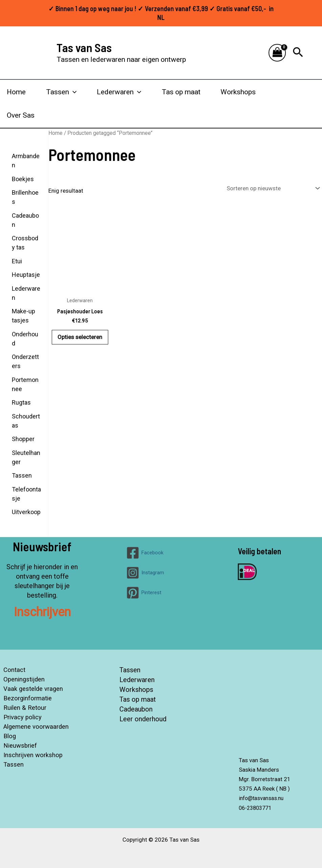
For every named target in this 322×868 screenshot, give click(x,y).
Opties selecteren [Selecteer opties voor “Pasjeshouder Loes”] (80, 337)
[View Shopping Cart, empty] (277, 53)
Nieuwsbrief (18, 746)
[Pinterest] (144, 593)
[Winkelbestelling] (273, 188)
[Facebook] (145, 553)
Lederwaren (137, 679)
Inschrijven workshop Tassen (31, 760)
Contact (12, 670)
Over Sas (21, 115)
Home (16, 92)
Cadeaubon (136, 708)
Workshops (238, 92)
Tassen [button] (61, 92)
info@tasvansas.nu (263, 798)
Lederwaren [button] (119, 92)
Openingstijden (22, 679)
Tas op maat (181, 92)
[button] (298, 53)
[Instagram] (145, 573)
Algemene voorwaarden (35, 727)
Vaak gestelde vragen (32, 689)
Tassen (130, 670)
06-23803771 (257, 807)
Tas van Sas (84, 47)
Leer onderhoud (143, 717)
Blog (7, 736)
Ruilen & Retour (23, 708)
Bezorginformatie (26, 698)
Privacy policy (21, 717)
